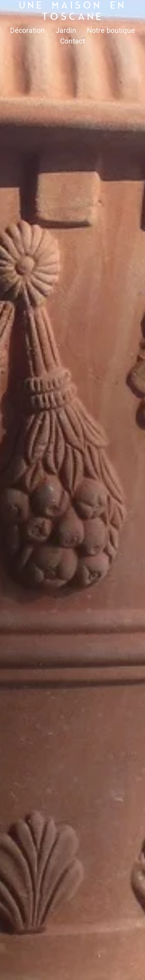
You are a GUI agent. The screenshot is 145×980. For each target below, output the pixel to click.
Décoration (27, 30)
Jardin (66, 30)
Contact (72, 41)
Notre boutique (111, 30)
